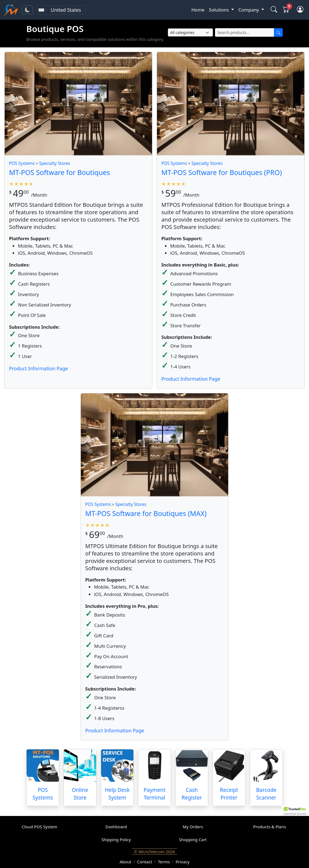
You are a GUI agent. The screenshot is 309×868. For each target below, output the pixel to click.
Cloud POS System (39, 827)
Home (198, 10)
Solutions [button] (220, 10)
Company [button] (249, 10)
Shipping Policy (116, 840)
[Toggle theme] (27, 10)
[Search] (278, 32)
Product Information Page (38, 368)
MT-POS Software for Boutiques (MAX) (146, 513)
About (125, 862)
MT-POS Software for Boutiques (59, 172)
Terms (164, 862)
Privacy (182, 862)
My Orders (193, 827)
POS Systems (22, 163)
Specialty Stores (55, 163)
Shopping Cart (193, 840)
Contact (145, 862)
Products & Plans (270, 827)
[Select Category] (190, 32)
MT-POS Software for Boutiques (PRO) (222, 172)
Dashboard (116, 827)
